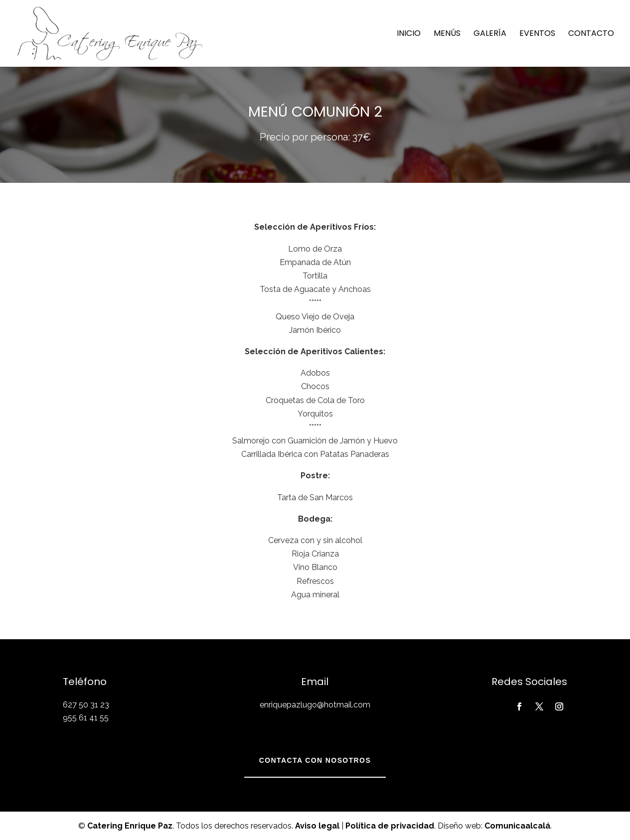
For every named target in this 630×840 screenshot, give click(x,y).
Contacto (591, 34)
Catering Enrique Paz (130, 826)
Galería (490, 34)
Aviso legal (317, 826)
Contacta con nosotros (315, 760)
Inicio (409, 34)
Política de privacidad (390, 826)
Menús (447, 34)
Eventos (537, 34)
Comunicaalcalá (517, 826)
